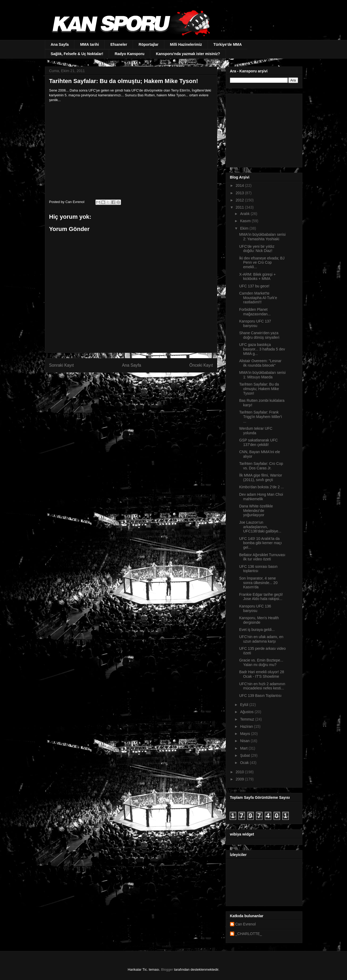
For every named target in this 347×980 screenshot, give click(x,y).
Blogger (167, 969)
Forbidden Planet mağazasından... (255, 312)
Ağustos (247, 712)
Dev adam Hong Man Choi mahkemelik (261, 497)
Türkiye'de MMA (228, 44)
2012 (240, 200)
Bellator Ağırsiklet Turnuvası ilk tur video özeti (262, 557)
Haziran (247, 726)
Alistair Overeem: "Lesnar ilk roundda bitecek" (260, 363)
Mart (244, 748)
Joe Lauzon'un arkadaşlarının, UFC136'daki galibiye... (260, 527)
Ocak (245, 763)
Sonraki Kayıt (62, 365)
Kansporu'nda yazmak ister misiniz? (188, 54)
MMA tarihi (89, 44)
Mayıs (246, 734)
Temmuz (248, 719)
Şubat (245, 755)
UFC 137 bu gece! (254, 286)
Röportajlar (149, 44)
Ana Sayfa (60, 44)
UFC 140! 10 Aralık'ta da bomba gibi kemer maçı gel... (260, 543)
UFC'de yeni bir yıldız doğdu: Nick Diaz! (257, 249)
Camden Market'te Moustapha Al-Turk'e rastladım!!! (258, 298)
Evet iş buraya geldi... (257, 630)
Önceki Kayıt (201, 365)
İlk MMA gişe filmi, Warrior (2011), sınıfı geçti (260, 477)
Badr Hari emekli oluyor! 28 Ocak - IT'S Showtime (262, 674)
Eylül (245, 705)
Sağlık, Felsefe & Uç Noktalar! (77, 54)
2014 (240, 185)
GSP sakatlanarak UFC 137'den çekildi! (258, 442)
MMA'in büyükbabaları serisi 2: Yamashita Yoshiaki (262, 237)
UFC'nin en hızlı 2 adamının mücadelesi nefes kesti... (262, 686)
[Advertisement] (263, 129)
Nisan (245, 741)
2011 (240, 207)
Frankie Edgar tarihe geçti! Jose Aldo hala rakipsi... (261, 597)
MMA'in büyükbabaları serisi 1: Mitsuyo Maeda (262, 375)
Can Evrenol (246, 924)
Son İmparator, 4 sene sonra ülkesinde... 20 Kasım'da (258, 583)
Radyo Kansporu (129, 54)
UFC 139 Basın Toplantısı (260, 696)
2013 (240, 193)
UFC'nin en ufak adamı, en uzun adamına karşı (261, 639)
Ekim (245, 228)
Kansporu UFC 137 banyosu (255, 323)
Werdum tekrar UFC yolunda (256, 431)
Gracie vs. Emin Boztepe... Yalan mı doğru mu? (261, 662)
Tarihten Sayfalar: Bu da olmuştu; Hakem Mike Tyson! (259, 389)
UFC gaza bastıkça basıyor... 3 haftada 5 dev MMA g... (262, 349)
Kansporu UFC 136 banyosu (255, 608)
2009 (240, 779)
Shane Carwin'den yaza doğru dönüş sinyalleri (259, 335)
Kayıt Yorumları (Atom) (137, 379)
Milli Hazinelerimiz (186, 44)
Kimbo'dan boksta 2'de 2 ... (261, 487)
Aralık (245, 214)
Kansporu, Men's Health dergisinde (259, 620)
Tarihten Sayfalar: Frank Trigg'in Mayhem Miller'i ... (260, 417)
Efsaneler (119, 44)
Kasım (246, 221)
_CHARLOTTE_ (249, 934)
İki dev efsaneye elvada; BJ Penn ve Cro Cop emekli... (262, 263)
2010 (240, 772)
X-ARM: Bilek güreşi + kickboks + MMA (257, 277)
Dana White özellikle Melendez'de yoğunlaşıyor (256, 511)
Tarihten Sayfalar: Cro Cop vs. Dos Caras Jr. (261, 466)
